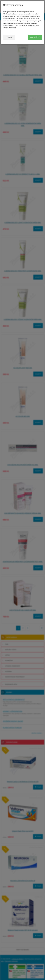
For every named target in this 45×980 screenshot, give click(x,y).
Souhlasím (35, 37)
